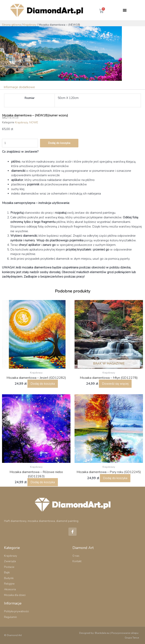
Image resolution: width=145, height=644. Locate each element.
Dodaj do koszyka (59, 143)
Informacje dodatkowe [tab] (19, 87)
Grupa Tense (132, 638)
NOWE (34, 122)
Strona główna (11, 25)
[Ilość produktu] (20, 143)
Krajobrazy (30, 25)
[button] (125, 10)
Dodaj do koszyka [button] (43, 384)
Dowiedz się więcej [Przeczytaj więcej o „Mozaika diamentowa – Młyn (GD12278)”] (115, 384)
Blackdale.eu (102, 633)
